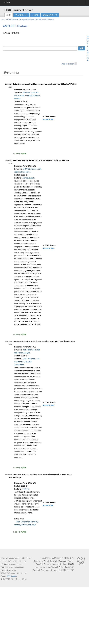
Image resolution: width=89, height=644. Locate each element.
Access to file (48, 120)
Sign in (73, 4)
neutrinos (29, 96)
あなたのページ (50, 15)
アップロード (21, 15)
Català (46, 561)
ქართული (40, 567)
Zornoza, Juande (29, 178)
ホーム (4, 20)
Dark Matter (27, 350)
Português (70, 567)
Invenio (13, 570)
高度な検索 (88, 55)
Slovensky (45, 570)
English (71, 561)
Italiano (64, 564)
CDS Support (12, 576)
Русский (36, 570)
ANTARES (39, 20)
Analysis (27, 353)
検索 (9, 15)
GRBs (22, 96)
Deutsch (54, 561)
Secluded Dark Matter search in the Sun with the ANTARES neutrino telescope (44, 341)
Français (47, 564)
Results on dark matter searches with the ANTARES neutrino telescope (41, 160)
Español (39, 564)
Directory (82, 4)
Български (38, 561)
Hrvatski (56, 564)
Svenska (54, 570)
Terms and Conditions (15, 567)
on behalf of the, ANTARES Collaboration (27, 362)
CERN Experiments (13, 20)
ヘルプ (35, 15)
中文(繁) (71, 570)
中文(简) (62, 570)
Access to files (48, 248)
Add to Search (68, 64)
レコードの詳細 (20, 154)
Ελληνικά (62, 561)
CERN (7, 3)
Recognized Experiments (27, 20)
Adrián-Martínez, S (30, 359)
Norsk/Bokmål (52, 567)
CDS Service (11, 573)
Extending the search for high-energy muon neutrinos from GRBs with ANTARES (45, 84)
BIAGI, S (26, 489)
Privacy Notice (10, 564)
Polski (62, 567)
